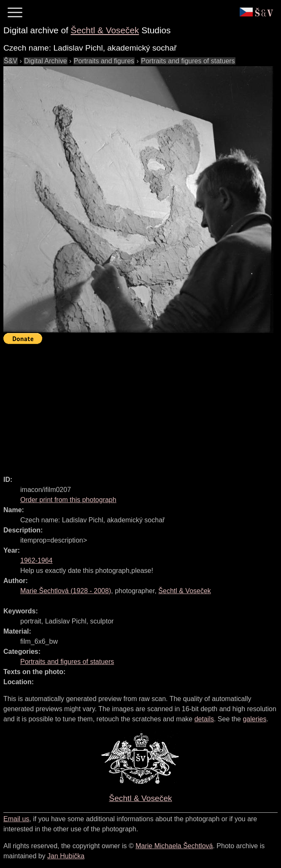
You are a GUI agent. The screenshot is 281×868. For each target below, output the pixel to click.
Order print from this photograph (68, 500)
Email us (16, 819)
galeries (254, 719)
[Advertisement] (142, 406)
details (204, 719)
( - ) (66, 591)
